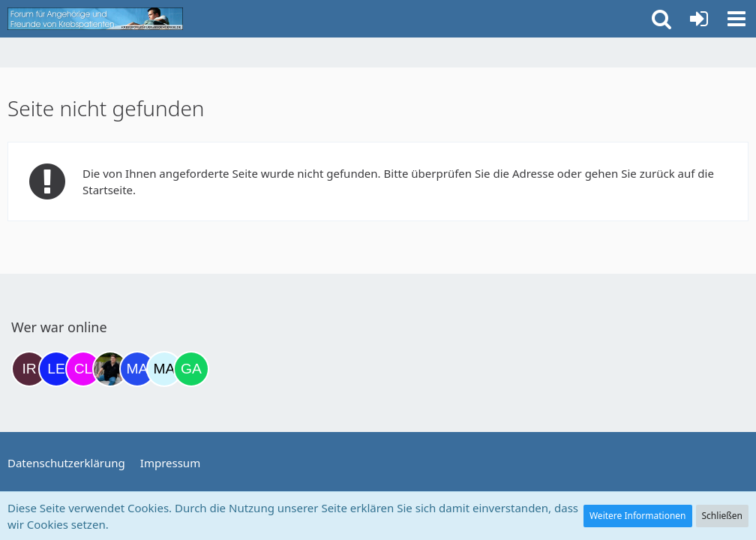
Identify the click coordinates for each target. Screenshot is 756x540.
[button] (736, 19)
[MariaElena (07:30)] (164, 369)
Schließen (722, 516)
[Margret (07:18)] (137, 369)
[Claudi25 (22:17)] (83, 369)
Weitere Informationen (638, 516)
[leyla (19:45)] (56, 369)
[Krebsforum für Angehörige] (95, 19)
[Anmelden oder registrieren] (699, 19)
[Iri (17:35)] (29, 369)
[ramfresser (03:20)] (110, 369)
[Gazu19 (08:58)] (191, 369)
